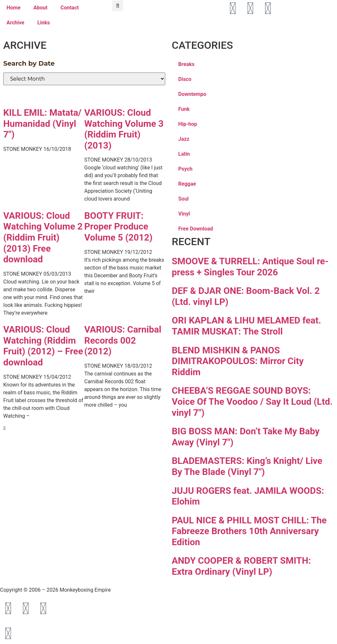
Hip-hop (188, 124)
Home (13, 8)
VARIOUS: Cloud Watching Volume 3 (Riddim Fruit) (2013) (124, 129)
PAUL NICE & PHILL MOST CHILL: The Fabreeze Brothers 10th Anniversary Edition (249, 531)
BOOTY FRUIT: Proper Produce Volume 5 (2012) (118, 227)
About (40, 8)
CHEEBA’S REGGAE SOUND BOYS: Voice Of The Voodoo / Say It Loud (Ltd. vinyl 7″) (252, 401)
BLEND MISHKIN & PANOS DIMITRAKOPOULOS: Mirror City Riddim (238, 361)
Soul (183, 199)
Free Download (196, 229)
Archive (15, 23)
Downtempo (192, 94)
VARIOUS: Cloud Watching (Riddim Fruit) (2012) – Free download (43, 346)
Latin (184, 154)
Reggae (187, 184)
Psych (185, 169)
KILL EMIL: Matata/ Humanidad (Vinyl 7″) (42, 124)
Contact (70, 8)
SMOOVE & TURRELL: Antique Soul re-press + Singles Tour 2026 (250, 267)
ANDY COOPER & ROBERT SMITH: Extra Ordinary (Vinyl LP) (241, 566)
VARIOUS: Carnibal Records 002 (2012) (123, 340)
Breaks (186, 64)
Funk (184, 109)
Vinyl (184, 214)
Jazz (184, 139)
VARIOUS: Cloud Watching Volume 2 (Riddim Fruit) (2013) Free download (43, 237)
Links (44, 23)
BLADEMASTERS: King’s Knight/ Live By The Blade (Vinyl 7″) (247, 466)
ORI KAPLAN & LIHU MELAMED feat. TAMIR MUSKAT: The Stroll (246, 326)
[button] (118, 6)
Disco (185, 79)
